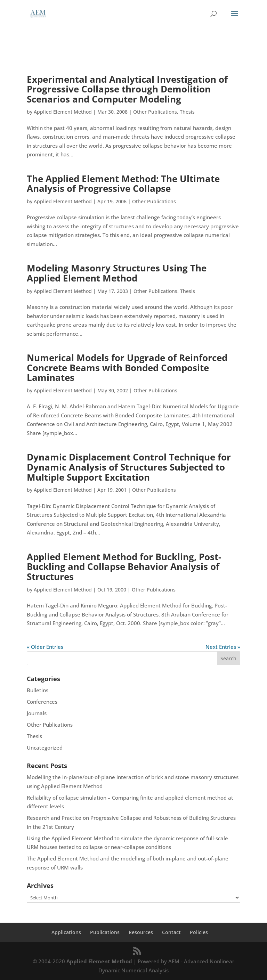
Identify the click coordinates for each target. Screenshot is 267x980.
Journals (37, 713)
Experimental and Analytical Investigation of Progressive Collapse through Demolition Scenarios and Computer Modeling (127, 89)
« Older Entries (45, 647)
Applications (66, 932)
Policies (199, 932)
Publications (105, 932)
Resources (141, 932)
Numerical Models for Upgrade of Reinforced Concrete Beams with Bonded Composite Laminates (127, 367)
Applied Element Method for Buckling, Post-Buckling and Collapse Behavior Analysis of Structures (124, 567)
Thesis (187, 112)
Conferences (42, 702)
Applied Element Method (63, 112)
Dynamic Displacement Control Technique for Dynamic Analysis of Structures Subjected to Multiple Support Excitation (129, 467)
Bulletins (38, 690)
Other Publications (155, 112)
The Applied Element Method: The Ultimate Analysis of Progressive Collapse (123, 184)
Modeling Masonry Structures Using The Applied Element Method (117, 273)
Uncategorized (45, 748)
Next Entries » (223, 647)
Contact (171, 932)
